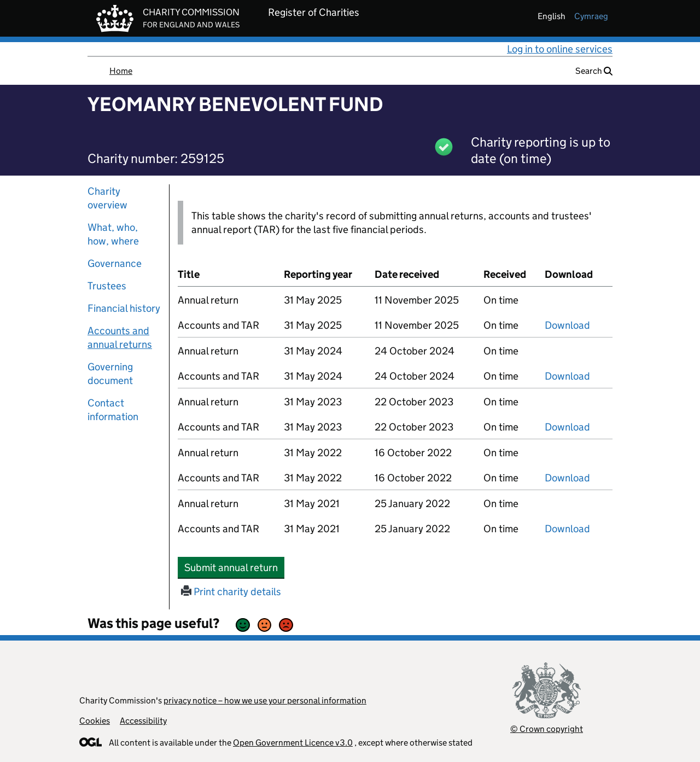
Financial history (124, 308)
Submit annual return (234, 567)
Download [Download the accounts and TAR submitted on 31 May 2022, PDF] (567, 478)
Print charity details (231, 592)
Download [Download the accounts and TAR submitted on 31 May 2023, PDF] (567, 427)
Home (121, 71)
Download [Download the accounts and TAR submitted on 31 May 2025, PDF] (567, 325)
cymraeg (591, 16)
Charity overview (107, 198)
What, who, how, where (113, 234)
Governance (115, 263)
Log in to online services (560, 49)
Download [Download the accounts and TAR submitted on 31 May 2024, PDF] (567, 376)
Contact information (113, 410)
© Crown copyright (547, 729)
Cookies (95, 721)
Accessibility (143, 721)
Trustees (107, 286)
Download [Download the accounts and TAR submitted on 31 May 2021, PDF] (567, 529)
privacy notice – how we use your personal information (265, 700)
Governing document (110, 374)
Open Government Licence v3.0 (293, 743)
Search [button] (594, 71)
